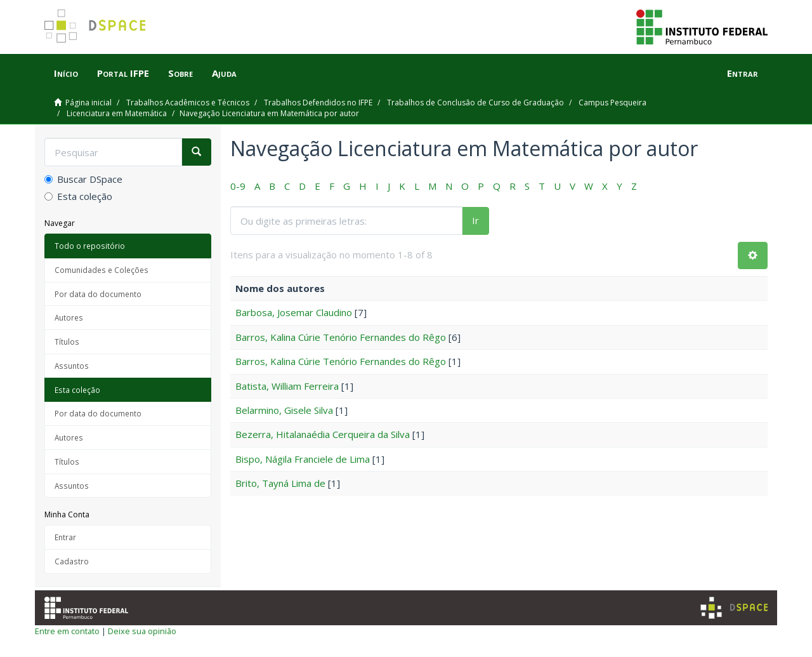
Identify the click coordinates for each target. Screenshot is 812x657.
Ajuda (224, 73)
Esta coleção (78, 196)
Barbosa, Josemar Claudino (294, 312)
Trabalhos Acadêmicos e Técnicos (188, 103)
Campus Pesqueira (612, 103)
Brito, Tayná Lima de (280, 483)
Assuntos (72, 366)
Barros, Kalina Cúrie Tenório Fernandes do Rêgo (341, 337)
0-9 (238, 186)
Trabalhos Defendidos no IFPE (318, 103)
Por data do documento (98, 294)
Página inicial (88, 103)
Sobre (180, 73)
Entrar (65, 537)
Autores (69, 317)
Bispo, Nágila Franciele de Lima (303, 459)
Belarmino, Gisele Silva (284, 410)
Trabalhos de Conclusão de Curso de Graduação (475, 103)
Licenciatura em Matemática (117, 113)
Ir (475, 220)
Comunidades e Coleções (101, 270)
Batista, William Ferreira (287, 386)
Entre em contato (67, 631)
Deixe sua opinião (142, 631)
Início (66, 73)
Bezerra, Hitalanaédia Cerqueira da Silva (323, 434)
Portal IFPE (123, 73)
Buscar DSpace (83, 179)
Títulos (67, 342)
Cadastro (72, 561)
